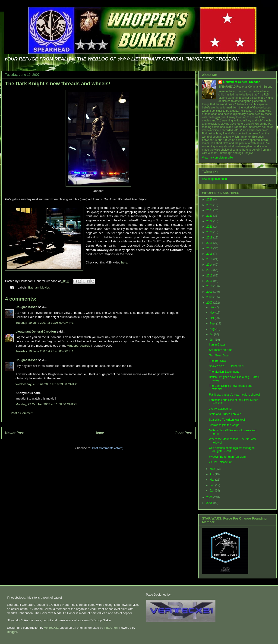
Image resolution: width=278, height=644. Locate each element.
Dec (213, 307)
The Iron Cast (217, 361)
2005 (210, 503)
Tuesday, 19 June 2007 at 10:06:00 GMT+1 (44, 323)
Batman (33, 287)
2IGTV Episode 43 (220, 409)
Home (99, 433)
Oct (212, 318)
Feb (212, 485)
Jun (212, 340)
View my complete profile (217, 158)
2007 (210, 303)
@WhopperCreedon (214, 179)
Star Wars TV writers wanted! (227, 420)
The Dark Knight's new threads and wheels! (58, 84)
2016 (210, 254)
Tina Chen (111, 628)
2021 (210, 227)
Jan (212, 491)
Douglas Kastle (26, 307)
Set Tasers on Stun (221, 350)
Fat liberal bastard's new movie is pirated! (234, 395)
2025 (210, 205)
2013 (210, 270)
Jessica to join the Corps (224, 425)
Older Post (183, 433)
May (213, 469)
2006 (210, 497)
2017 (210, 248)
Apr (212, 474)
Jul (212, 334)
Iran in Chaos (217, 345)
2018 (210, 243)
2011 (210, 281)
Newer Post (14, 433)
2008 (210, 297)
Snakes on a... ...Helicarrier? (226, 366)
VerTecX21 (51, 628)
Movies (45, 287)
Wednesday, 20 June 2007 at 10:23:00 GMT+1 (47, 384)
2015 (210, 259)
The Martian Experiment (224, 372)
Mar (212, 480)
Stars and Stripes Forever (225, 414)
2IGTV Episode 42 (220, 462)
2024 (210, 210)
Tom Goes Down (219, 355)
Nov (213, 313)
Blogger (12, 632)
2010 (210, 286)
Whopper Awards (79, 346)
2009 (210, 292)
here (124, 262)
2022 (210, 221)
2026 (210, 200)
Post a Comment (22, 413)
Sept (213, 324)
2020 (210, 232)
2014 (210, 265)
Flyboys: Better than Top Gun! (227, 457)
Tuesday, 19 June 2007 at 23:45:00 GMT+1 (44, 351)
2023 (210, 216)
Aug (213, 329)
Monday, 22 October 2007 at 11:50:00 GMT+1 (46, 404)
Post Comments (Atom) (108, 448)
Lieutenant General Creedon (36, 332)
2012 (210, 276)
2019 (210, 238)
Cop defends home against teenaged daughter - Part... (232, 450)
